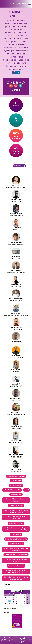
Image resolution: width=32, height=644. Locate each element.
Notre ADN (4, 639)
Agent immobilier (16, 481)
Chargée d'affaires (16, 494)
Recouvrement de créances (16, 566)
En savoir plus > (9, 630)
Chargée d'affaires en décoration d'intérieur (16, 500)
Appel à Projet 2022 (10, 609)
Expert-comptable (16, 534)
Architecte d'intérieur (16, 485)
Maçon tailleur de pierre (16, 544)
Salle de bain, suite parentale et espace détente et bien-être (16, 578)
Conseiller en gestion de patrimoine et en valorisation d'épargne (16, 511)
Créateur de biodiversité (16, 523)
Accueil (3, 638)
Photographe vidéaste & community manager (16, 560)
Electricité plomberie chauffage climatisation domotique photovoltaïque (16, 529)
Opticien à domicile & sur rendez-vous (16, 555)
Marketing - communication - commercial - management (16, 549)
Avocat (27, 490)
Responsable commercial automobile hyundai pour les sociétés (16, 571)
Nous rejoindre (13, 638)
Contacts (11, 641)
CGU (29, 641)
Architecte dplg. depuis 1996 (12, 490)
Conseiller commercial (16, 506)
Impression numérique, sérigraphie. (16, 539)
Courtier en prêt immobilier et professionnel (16, 518)
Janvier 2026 (17, 591)
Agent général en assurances (16, 476)
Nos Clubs (4, 641)
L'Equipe (11, 639)
